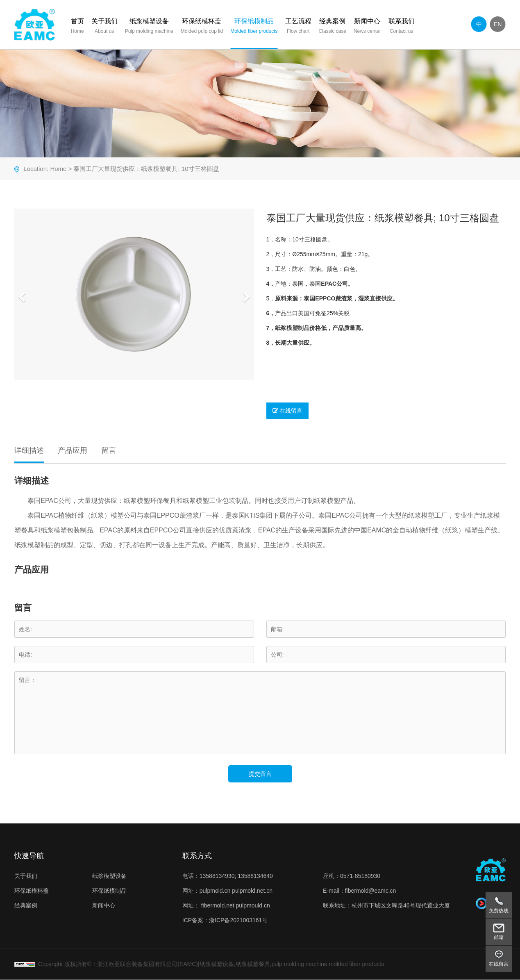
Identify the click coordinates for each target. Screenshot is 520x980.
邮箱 (499, 937)
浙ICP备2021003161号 (238, 921)
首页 (78, 27)
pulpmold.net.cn (252, 891)
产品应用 (72, 451)
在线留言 (288, 411)
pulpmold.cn (215, 891)
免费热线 (499, 911)
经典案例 (333, 27)
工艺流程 (298, 27)
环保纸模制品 (254, 27)
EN (498, 24)
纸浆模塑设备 (150, 27)
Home (58, 169)
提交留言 (260, 774)
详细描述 (29, 451)
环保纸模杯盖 (202, 27)
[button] (20, 295)
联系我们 (402, 27)
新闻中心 (368, 27)
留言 (108, 451)
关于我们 (105, 27)
